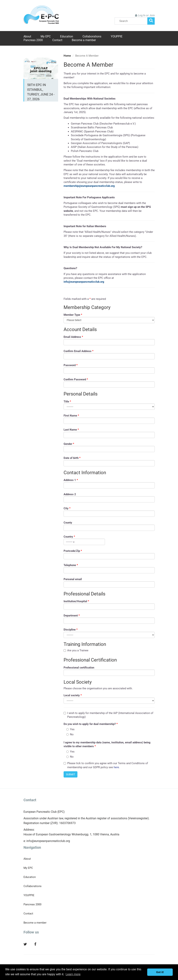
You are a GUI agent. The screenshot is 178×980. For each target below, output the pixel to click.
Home (67, 56)
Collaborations (92, 36)
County (68, 523)
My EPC (46, 36)
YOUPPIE (117, 36)
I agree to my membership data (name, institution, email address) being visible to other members (107, 744)
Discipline (71, 630)
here (116, 767)
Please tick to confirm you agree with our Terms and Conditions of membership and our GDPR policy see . (106, 765)
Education (67, 36)
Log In (142, 15)
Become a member (84, 40)
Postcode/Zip (73, 551)
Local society (73, 695)
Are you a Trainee (76, 650)
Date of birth (72, 458)
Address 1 (71, 480)
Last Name (71, 430)
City (67, 508)
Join (152, 15)
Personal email (73, 579)
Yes (70, 729)
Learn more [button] (73, 974)
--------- (70, 542)
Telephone (71, 565)
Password (71, 365)
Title (67, 402)
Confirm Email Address (79, 351)
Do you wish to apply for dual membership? (91, 724)
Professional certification (79, 668)
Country (69, 537)
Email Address (73, 337)
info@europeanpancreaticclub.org (48, 841)
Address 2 (70, 494)
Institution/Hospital (76, 601)
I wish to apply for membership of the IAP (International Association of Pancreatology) (108, 715)
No (70, 734)
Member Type (73, 315)
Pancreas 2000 (33, 40)
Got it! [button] (160, 972)
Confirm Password (76, 379)
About (27, 36)
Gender (69, 444)
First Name (71, 416)
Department (72, 616)
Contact (57, 40)
